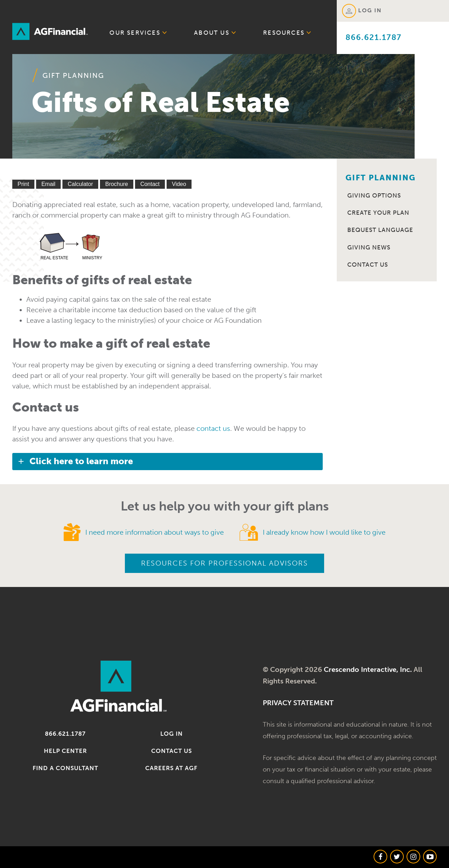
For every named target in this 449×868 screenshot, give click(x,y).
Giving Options (374, 195)
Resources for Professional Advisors (224, 563)
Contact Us (368, 265)
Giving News (369, 247)
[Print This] (23, 184)
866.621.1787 (374, 37)
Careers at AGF (171, 768)
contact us (213, 428)
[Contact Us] (150, 184)
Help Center (65, 751)
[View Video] (179, 184)
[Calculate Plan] (80, 184)
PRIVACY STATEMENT (298, 703)
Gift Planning (73, 75)
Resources (287, 32)
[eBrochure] (117, 184)
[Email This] (48, 184)
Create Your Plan (378, 213)
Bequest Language (380, 230)
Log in (172, 734)
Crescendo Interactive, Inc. (368, 669)
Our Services (138, 32)
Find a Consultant (65, 768)
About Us (215, 32)
